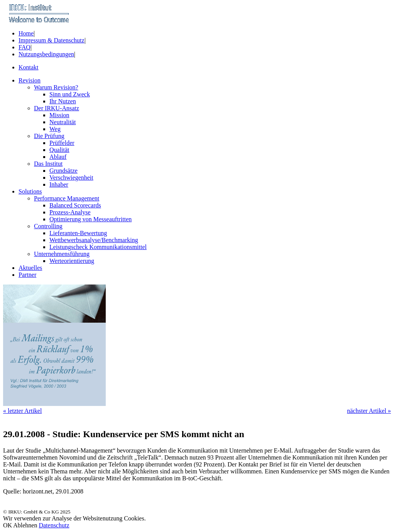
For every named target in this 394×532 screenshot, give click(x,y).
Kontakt (29, 67)
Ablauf (58, 157)
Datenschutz (54, 525)
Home (26, 33)
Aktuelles (30, 268)
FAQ (25, 47)
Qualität (59, 150)
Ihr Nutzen (63, 101)
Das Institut (48, 164)
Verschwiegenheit (71, 178)
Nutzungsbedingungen (46, 54)
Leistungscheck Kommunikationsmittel (98, 247)
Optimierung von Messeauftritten (90, 219)
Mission (59, 115)
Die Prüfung (49, 136)
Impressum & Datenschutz (52, 40)
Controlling (48, 226)
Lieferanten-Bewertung (78, 233)
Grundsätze (63, 171)
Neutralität (63, 122)
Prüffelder (62, 143)
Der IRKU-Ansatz (57, 108)
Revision (30, 80)
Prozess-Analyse (70, 212)
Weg (55, 129)
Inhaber (59, 184)
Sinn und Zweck (70, 94)
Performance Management (67, 198)
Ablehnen (25, 525)
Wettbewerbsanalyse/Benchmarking (94, 240)
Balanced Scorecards (75, 205)
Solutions (30, 191)
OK (8, 525)
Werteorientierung (72, 261)
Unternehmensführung (62, 254)
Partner (27, 275)
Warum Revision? (56, 87)
